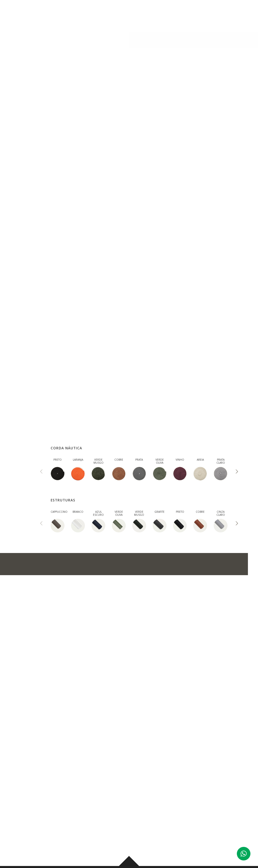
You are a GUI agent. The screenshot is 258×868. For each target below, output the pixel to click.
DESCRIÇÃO (44, 164)
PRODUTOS (104, 13)
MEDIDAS (86, 164)
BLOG (156, 13)
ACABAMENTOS (130, 164)
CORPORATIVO (183, 13)
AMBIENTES (132, 13)
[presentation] (41, 472)
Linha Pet (55, 37)
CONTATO (212, 13)
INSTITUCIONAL (73, 13)
